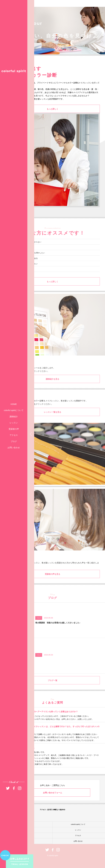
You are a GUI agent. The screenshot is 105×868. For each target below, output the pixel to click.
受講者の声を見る (52, 580)
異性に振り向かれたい (18, 275)
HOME (14, 404)
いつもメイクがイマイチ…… (21, 253)
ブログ (14, 441)
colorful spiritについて (14, 410)
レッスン (14, 423)
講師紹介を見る (52, 385)
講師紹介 (14, 417)
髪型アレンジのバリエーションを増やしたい (27, 259)
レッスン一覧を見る (52, 418)
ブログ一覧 (52, 686)
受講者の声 (14, 429)
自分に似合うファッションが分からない (25, 248)
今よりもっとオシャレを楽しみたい (24, 270)
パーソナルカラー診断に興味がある (24, 264)
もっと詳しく (52, 109)
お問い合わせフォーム (52, 793)
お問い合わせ (14, 448)
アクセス (14, 435)
